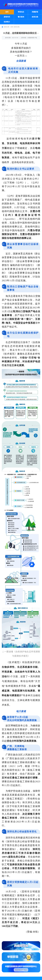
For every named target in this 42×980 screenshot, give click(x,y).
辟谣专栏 (7, 17)
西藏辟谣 (35, 12)
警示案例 (21, 17)
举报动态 (21, 12)
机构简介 (7, 22)
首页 (7, 12)
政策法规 (35, 17)
